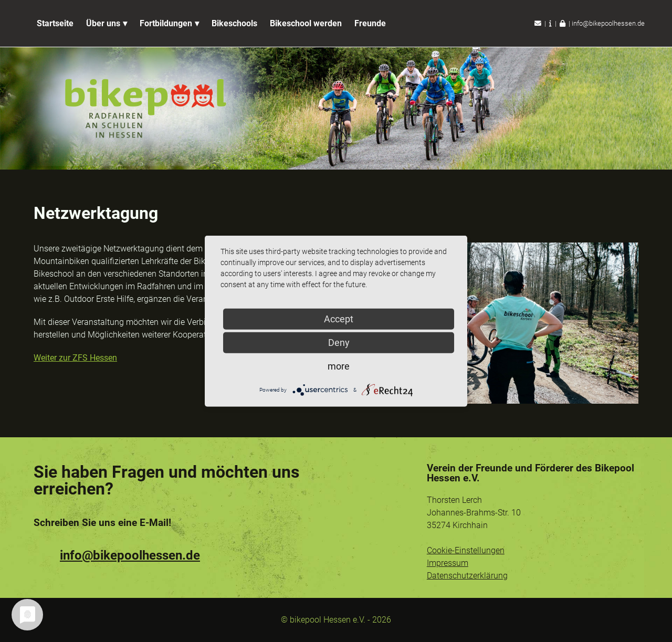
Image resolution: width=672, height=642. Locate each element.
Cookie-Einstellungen (466, 550)
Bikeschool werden (306, 23)
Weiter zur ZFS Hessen (75, 358)
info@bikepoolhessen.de (608, 23)
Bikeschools (234, 23)
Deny (339, 342)
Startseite (55, 23)
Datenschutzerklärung (467, 576)
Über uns (103, 23)
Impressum (448, 563)
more (339, 366)
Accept (339, 318)
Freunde (370, 23)
